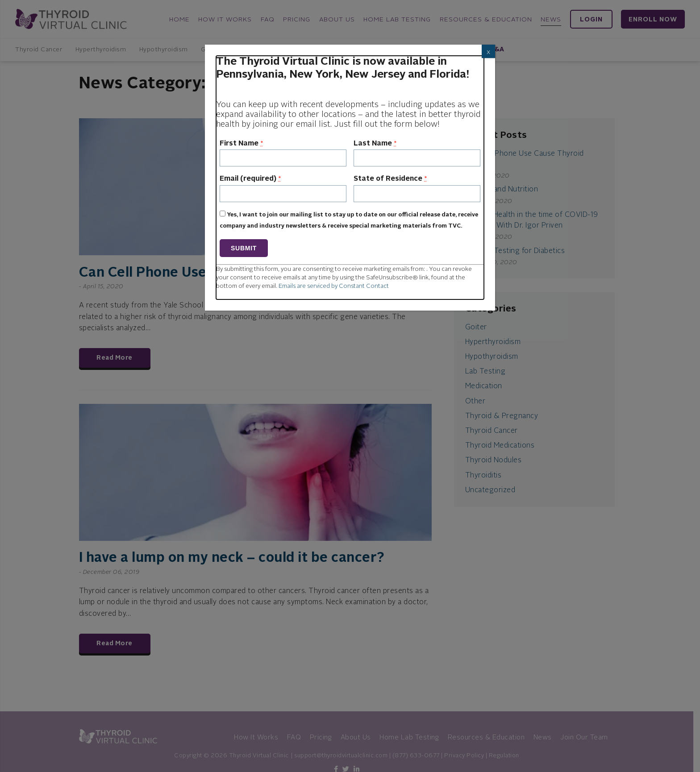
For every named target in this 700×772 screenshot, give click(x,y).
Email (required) (250, 179)
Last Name (375, 144)
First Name (241, 144)
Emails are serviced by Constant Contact (334, 286)
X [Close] (488, 53)
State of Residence (390, 179)
